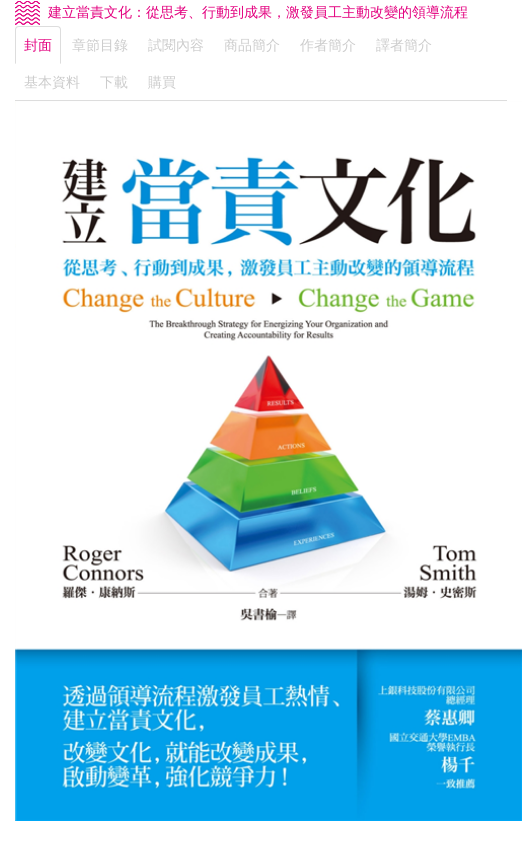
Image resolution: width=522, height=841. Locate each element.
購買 (162, 82)
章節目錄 (100, 45)
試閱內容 (176, 45)
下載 (114, 82)
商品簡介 (252, 45)
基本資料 (52, 82)
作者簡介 (328, 45)
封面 (38, 45)
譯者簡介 (404, 45)
